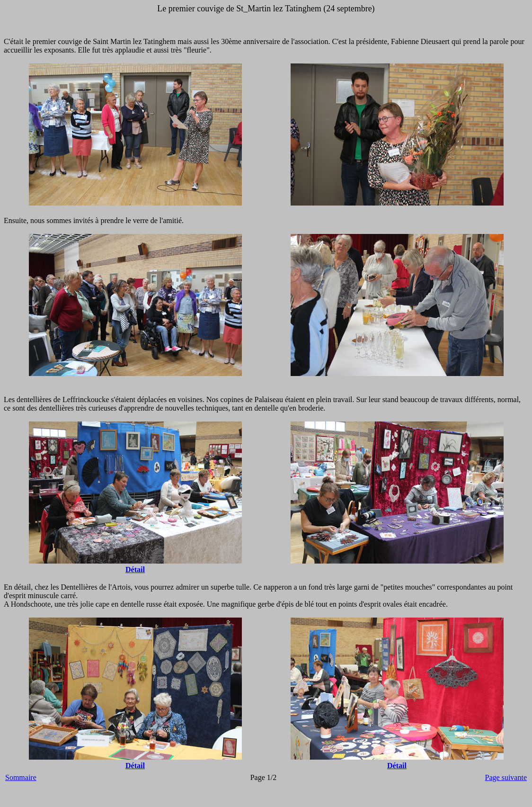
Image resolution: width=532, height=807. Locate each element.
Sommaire (21, 777)
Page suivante (506, 777)
